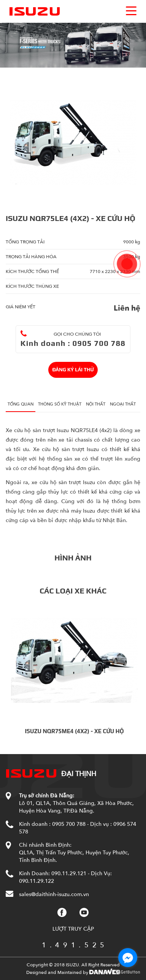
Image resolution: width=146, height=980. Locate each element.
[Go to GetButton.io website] (128, 972)
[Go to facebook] (128, 958)
